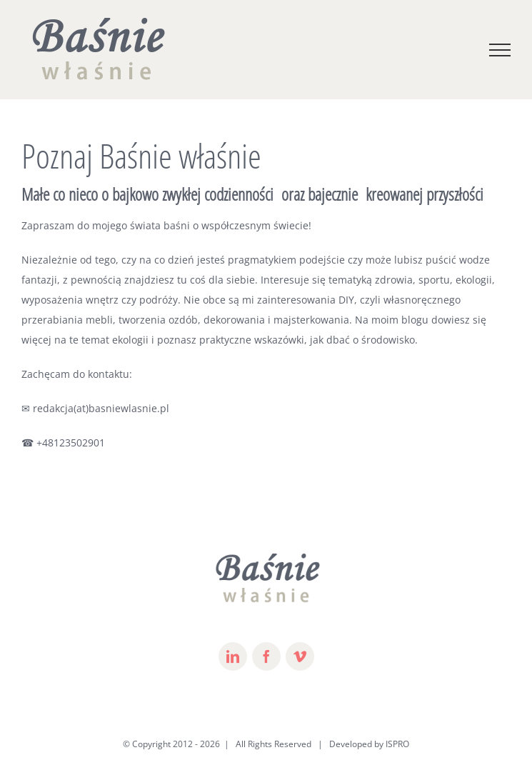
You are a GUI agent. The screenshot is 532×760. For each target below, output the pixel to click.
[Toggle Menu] (500, 50)
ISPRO (397, 744)
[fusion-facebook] (266, 656)
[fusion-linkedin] (233, 656)
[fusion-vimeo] (300, 656)
